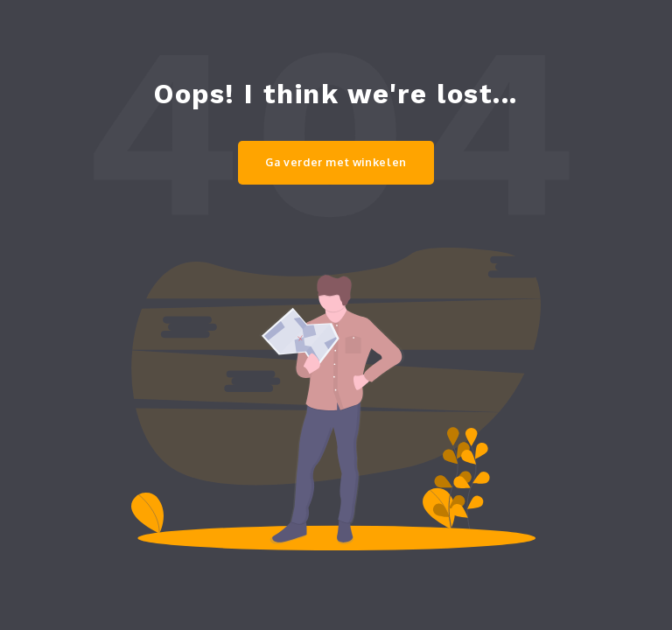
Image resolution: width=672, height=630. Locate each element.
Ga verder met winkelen (336, 162)
